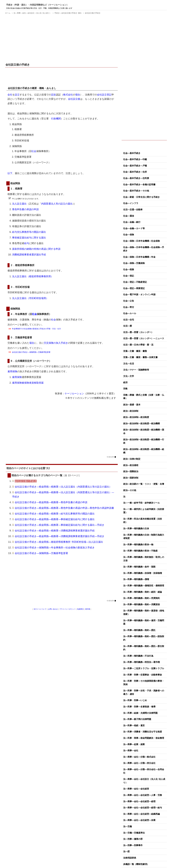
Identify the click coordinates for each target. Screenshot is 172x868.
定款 (53, 95)
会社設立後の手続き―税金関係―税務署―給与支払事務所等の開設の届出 (55, 514)
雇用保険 (12, 371)
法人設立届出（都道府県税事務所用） (33, 276)
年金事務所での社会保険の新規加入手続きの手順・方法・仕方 (36, 329)
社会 (34, 151)
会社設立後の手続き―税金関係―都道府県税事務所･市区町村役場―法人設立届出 (59, 542)
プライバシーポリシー (67, 609)
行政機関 (56, 119)
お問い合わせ (53, 609)
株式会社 (68, 95)
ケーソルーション (74, 394)
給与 (27, 243)
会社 (10, 95)
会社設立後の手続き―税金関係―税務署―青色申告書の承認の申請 (51, 502)
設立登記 (107, 95)
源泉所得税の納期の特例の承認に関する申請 (36, 249)
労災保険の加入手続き (56, 343)
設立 (17, 95)
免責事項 (80, 609)
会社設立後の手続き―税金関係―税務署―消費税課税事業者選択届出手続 (55, 531)
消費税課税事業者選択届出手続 (29, 255)
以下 (10, 173)
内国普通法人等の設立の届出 (57, 204)
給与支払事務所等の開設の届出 (29, 232)
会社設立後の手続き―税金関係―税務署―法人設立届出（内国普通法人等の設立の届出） (63, 487)
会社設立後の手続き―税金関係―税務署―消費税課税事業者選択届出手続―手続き (60, 536)
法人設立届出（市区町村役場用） (30, 298)
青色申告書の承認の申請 (25, 209)
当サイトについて (40, 609)
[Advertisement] (62, 39)
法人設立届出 (19, 204)
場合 (78, 95)
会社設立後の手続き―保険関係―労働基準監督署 (31, 352)
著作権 (88, 609)
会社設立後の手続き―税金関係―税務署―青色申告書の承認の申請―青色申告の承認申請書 (64, 508)
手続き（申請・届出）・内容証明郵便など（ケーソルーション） (37, 5)
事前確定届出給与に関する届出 (29, 238)
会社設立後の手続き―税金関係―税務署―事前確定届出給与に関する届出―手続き (60, 525)
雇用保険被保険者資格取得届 (28, 383)
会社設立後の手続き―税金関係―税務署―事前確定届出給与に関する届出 (55, 519)
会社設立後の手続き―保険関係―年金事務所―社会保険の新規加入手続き (55, 548)
